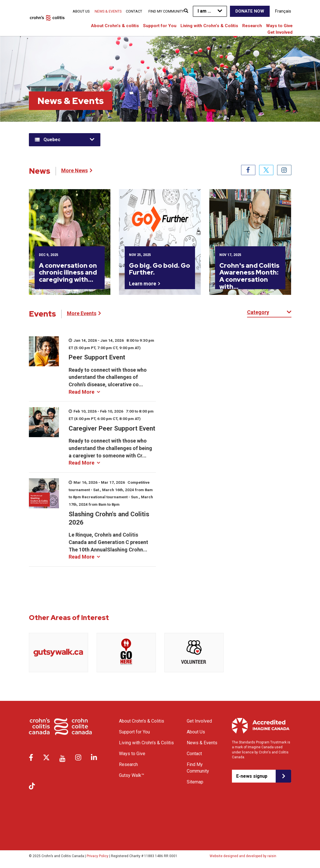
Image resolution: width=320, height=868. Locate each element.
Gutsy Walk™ (132, 775)
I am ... (204, 11)
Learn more (143, 284)
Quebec (52, 140)
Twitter (266, 170)
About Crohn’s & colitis (115, 26)
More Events (82, 313)
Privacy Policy (98, 856)
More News (74, 170)
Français (283, 11)
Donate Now (250, 11)
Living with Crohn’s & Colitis (209, 26)
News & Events (108, 11)
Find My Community (166, 11)
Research (252, 26)
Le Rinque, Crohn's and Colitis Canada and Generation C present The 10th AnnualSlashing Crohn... (108, 546)
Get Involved (280, 32)
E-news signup (252, 776)
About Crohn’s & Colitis (142, 721)
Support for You (160, 26)
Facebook (248, 170)
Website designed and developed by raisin (243, 856)
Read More (82, 392)
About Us (81, 11)
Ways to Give (279, 26)
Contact (134, 11)
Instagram (284, 170)
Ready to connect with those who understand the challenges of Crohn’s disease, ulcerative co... (108, 381)
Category (258, 312)
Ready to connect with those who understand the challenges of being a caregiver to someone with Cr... (110, 452)
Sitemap (195, 782)
